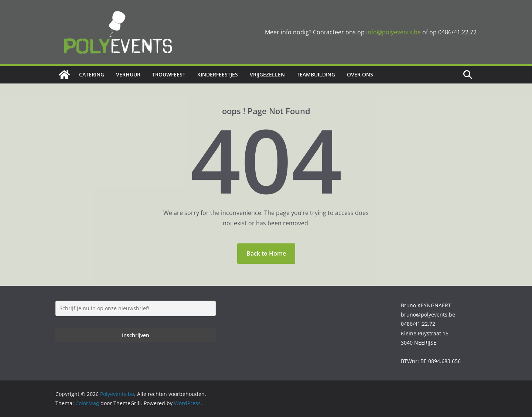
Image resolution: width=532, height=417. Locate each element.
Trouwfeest (169, 74)
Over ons (360, 74)
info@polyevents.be (393, 32)
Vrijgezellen (267, 74)
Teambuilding (316, 74)
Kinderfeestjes (218, 74)
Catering (92, 74)
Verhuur (128, 74)
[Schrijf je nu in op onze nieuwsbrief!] (136, 308)
